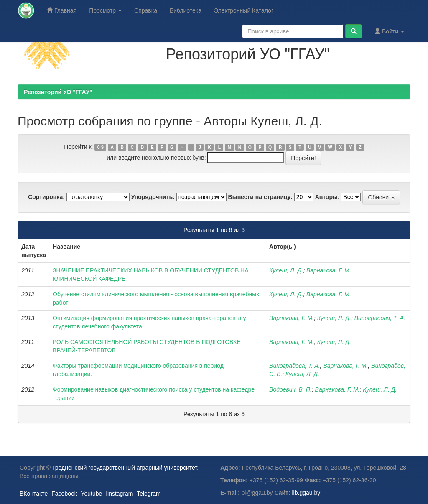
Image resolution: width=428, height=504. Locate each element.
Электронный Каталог (244, 10)
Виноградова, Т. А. (380, 318)
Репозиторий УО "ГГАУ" (58, 92)
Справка (146, 10)
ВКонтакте (34, 494)
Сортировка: (46, 197)
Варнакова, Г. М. (329, 270)
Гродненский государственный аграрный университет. (125, 468)
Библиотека (186, 10)
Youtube (91, 494)
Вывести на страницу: (260, 197)
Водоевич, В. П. (290, 389)
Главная (62, 10)
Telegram (149, 494)
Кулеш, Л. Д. (286, 270)
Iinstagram (119, 494)
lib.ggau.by (306, 493)
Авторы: (327, 197)
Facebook (64, 494)
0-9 (101, 147)
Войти (389, 31)
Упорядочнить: (153, 197)
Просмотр (105, 10)
